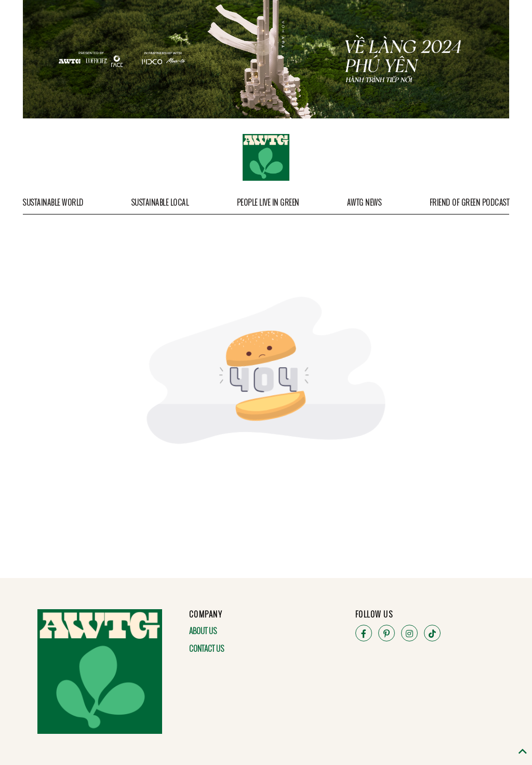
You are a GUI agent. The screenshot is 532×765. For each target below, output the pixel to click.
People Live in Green (268, 202)
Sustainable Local (160, 202)
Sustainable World (53, 202)
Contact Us (207, 648)
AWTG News (364, 202)
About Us (203, 630)
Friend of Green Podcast (470, 202)
